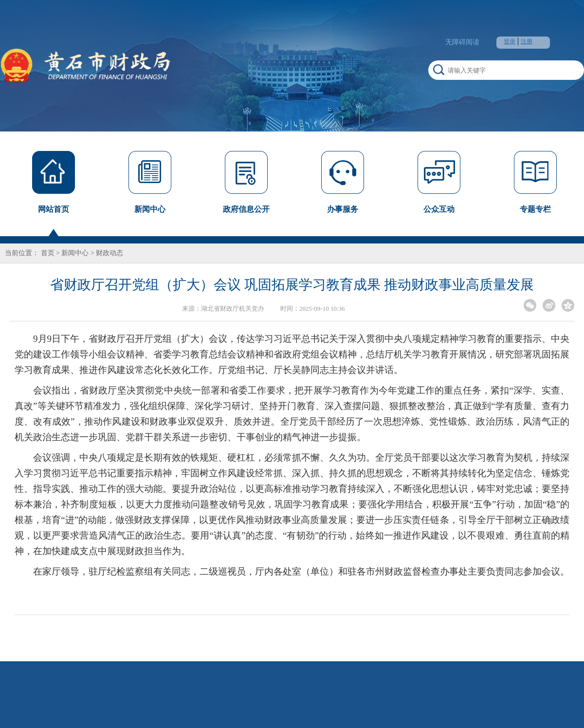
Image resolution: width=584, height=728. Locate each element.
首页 (48, 253)
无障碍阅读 (462, 42)
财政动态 (109, 253)
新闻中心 (75, 253)
